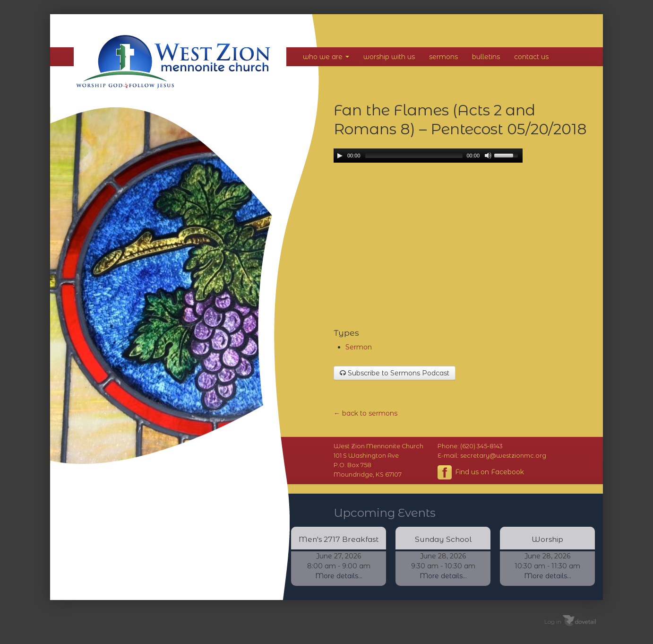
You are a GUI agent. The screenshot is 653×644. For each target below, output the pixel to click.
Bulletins (486, 57)
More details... (339, 576)
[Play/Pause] (340, 156)
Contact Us (531, 57)
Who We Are (326, 57)
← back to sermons (365, 413)
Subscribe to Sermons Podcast (395, 373)
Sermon (359, 347)
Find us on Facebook (481, 472)
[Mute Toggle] (488, 156)
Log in (553, 621)
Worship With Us (389, 57)
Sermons (443, 57)
